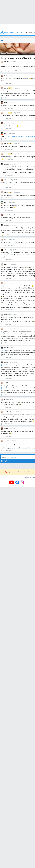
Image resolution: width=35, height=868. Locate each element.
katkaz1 (4, 365)
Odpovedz (9, 71)
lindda (4, 350)
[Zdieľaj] (17, 71)
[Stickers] (6, 461)
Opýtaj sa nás (11, 472)
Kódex (20, 472)
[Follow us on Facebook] (17, 482)
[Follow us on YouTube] (12, 482)
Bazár (20, 33)
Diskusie (3, 53)
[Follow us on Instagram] (23, 482)
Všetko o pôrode (12, 53)
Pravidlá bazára (29, 472)
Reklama (27, 478)
